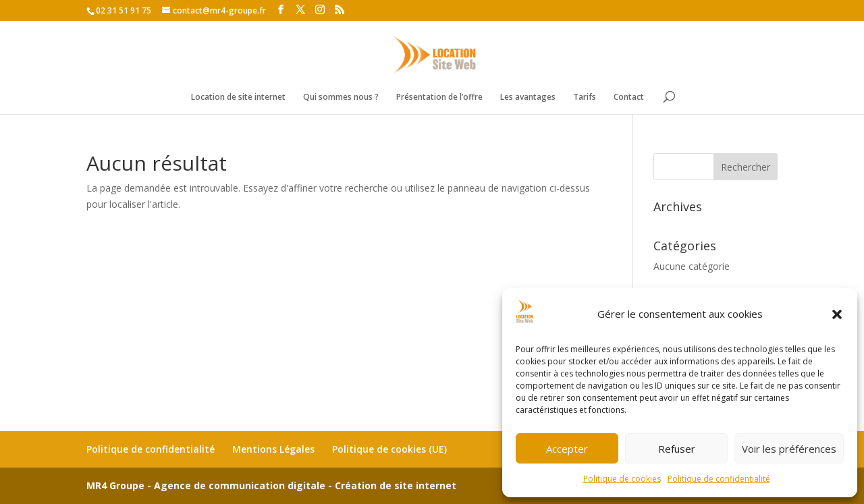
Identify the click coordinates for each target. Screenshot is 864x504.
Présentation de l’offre (439, 97)
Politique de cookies (622, 479)
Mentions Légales (273, 449)
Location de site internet (238, 97)
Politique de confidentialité (719, 479)
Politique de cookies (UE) (389, 449)
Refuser (677, 449)
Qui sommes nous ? (341, 97)
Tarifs (585, 97)
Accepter (567, 449)
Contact (629, 97)
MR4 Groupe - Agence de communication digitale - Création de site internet (271, 485)
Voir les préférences (789, 449)
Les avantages (528, 97)
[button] (837, 314)
